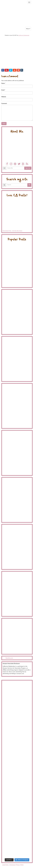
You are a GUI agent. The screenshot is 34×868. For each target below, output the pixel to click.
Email (3, 90)
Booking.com (9, 658)
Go (29, 185)
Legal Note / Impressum (9, 865)
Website (4, 97)
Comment (4, 104)
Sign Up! (28, 168)
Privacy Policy (20, 865)
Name (3, 83)
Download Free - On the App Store (17, 215)
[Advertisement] (17, 636)
